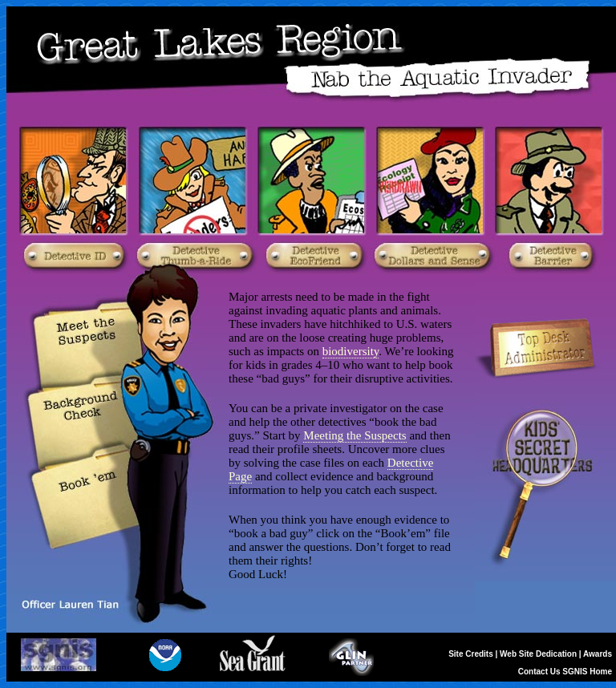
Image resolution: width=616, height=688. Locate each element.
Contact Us (539, 672)
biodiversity (351, 351)
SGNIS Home (587, 672)
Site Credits (471, 654)
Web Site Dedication (538, 654)
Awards (598, 654)
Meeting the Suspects (355, 435)
